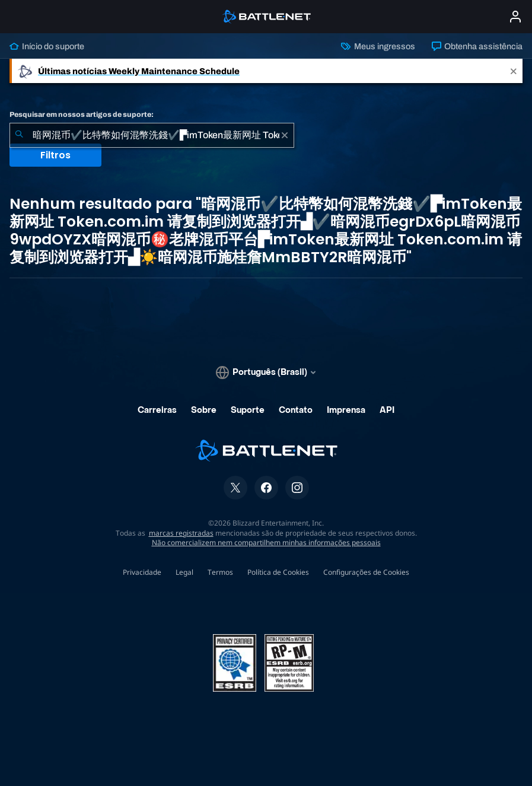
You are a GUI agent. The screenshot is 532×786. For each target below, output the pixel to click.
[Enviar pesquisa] (19, 135)
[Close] (514, 71)
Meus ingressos (378, 46)
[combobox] (152, 135)
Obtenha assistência (477, 46)
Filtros (55, 155)
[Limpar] (285, 135)
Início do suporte (47, 46)
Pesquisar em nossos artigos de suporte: (82, 114)
